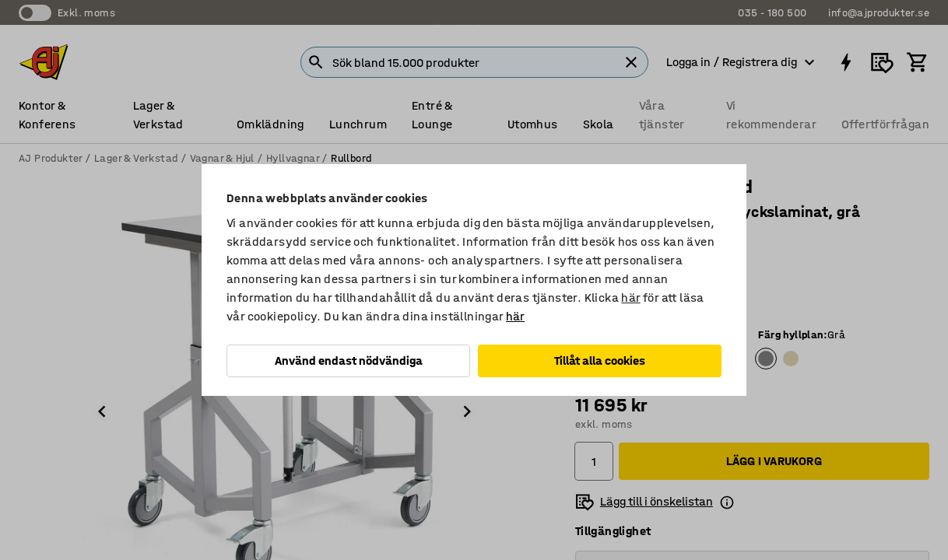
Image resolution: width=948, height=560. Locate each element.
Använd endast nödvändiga (349, 360)
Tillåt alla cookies (600, 360)
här (630, 297)
